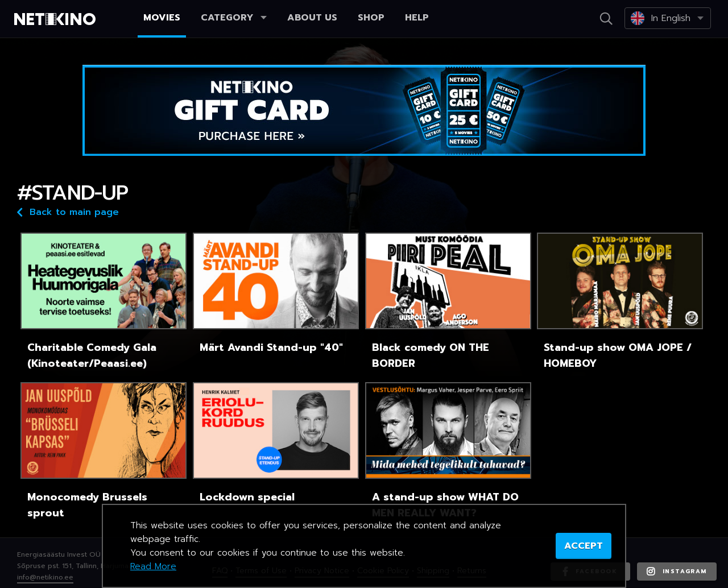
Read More (153, 566)
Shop (371, 18)
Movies (162, 18)
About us (312, 18)
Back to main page (68, 211)
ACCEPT (584, 546)
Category (234, 18)
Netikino (57, 19)
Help (417, 18)
